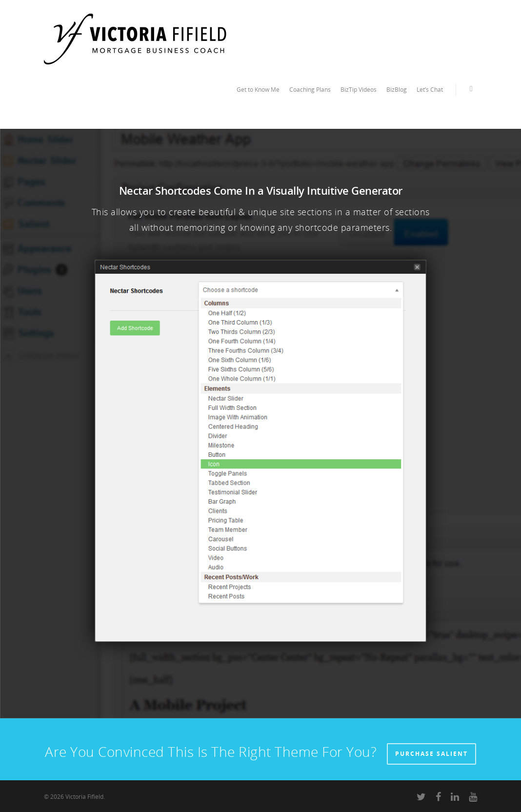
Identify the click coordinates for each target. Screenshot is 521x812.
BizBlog (397, 90)
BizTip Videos (359, 90)
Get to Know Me (258, 90)
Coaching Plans (310, 90)
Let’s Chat (430, 90)
